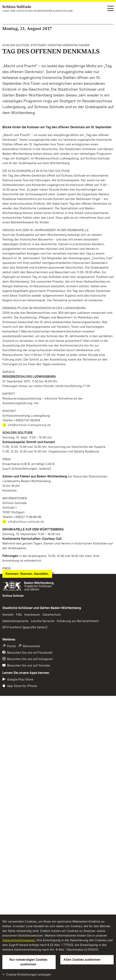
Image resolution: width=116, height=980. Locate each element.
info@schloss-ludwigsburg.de (29, 425)
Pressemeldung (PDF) (21, 682)
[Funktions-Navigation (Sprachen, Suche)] (111, 9)
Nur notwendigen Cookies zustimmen (28, 962)
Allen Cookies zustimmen (82, 960)
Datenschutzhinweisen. (19, 940)
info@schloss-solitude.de (26, 522)
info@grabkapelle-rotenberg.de (31, 624)
